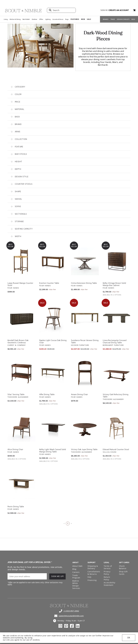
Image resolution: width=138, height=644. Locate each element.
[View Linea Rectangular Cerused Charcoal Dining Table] (117, 319)
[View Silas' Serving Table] (21, 373)
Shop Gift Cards (123, 573)
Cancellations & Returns (94, 573)
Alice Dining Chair (15, 449)
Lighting (48, 19)
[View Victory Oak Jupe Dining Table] (85, 428)
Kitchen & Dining (15, 19)
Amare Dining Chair (79, 394)
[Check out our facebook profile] (72, 626)
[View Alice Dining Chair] (21, 428)
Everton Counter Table (49, 283)
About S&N (77, 566)
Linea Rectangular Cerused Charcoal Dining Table (115, 341)
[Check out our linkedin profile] (78, 626)
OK (129, 638)
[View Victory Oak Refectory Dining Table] (117, 373)
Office (41, 19)
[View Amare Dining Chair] (85, 373)
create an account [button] (119, 10)
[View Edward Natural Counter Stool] (117, 428)
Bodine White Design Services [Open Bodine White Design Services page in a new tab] (76, 584)
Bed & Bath (26, 19)
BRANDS (106, 19)
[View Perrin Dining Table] (21, 485)
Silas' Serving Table (16, 394)
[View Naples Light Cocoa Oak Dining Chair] (53, 319)
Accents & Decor (58, 19)
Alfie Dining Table (47, 394)
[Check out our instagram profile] (60, 626)
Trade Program (76, 577)
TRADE (113, 19)
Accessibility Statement (109, 584)
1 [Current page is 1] (68, 523)
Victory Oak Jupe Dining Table (84, 449)
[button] (134, 10)
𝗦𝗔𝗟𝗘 (89, 19)
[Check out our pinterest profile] (66, 626)
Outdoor (34, 19)
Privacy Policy (107, 573)
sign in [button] (104, 10)
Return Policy (107, 578)
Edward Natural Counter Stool (116, 449)
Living (6, 19)
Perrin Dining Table (16, 507)
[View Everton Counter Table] (53, 261)
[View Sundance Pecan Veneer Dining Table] (85, 319)
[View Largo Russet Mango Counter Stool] (21, 261)
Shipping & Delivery (93, 567)
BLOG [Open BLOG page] (133, 19)
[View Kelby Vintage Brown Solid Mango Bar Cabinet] (117, 261)
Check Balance (123, 567)
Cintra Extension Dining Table (84, 283)
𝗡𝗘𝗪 (83, 19)
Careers (76, 572)
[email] (27, 576)
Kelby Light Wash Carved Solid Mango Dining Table (53, 451)
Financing (92, 580)
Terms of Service (108, 567)
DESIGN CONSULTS (123, 19)
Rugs (67, 19)
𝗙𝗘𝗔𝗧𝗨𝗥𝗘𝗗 (75, 19)
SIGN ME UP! (58, 576)
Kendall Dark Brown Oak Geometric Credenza (18, 341)
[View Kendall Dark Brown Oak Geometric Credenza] (21, 319)
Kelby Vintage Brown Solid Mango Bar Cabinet (114, 284)
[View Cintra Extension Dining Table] (85, 261)
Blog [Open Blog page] (74, 569)
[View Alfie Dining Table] (53, 373)
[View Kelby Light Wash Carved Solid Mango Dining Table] (53, 428)
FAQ (89, 577)
